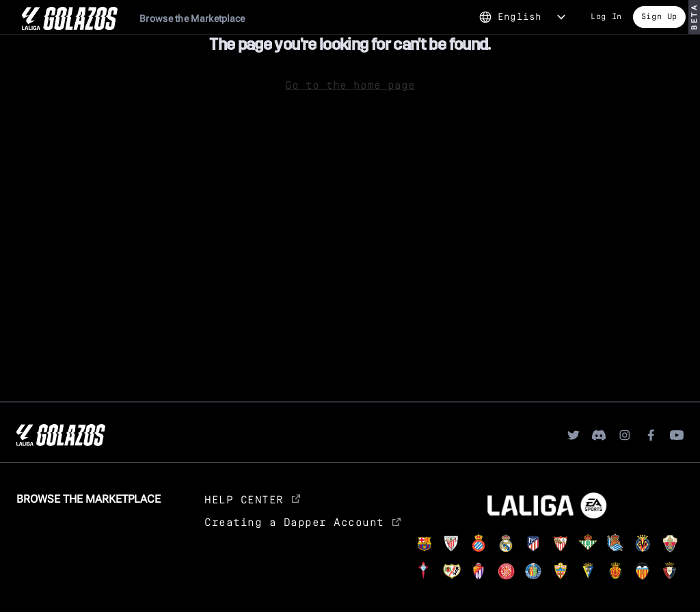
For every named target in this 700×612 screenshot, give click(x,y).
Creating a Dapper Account (302, 521)
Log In (606, 16)
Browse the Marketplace (192, 18)
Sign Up (659, 16)
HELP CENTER (252, 499)
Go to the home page (350, 84)
